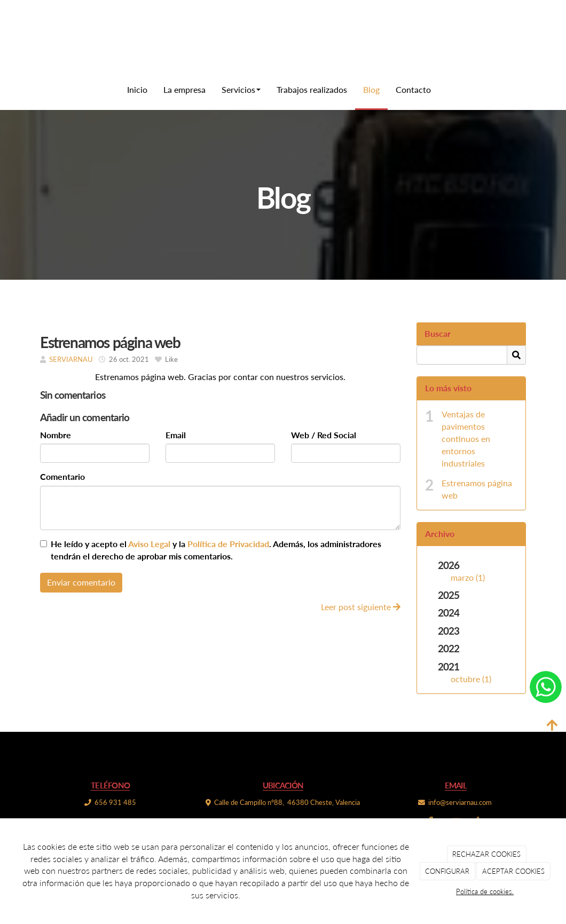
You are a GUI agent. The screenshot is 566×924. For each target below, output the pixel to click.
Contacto (413, 89)
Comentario (62, 476)
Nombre (56, 435)
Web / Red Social (324, 435)
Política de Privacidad (228, 544)
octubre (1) (471, 679)
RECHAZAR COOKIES (486, 854)
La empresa (184, 89)
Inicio (137, 89)
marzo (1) (468, 577)
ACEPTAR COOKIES (513, 871)
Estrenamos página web (477, 489)
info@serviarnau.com (460, 802)
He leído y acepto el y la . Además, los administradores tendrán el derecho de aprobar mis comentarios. (216, 550)
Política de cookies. (485, 891)
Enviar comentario (81, 582)
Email (176, 435)
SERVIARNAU (71, 359)
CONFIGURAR (447, 871)
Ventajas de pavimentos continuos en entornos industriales (466, 438)
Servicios (241, 89)
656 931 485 (115, 802)
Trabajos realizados (312, 89)
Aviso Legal (149, 544)
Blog (371, 89)
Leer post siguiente (361, 607)
